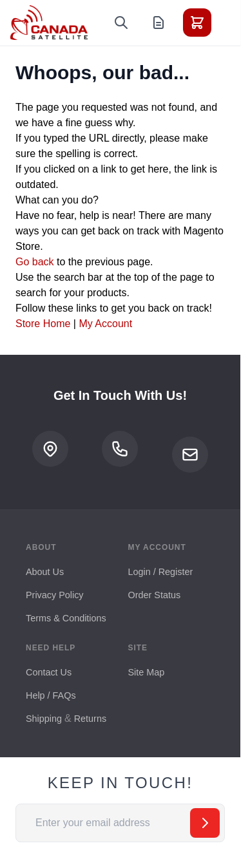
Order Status (155, 595)
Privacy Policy (55, 595)
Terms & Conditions (66, 618)
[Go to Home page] (49, 23)
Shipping (44, 719)
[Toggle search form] (121, 23)
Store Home (43, 324)
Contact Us (49, 672)
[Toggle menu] (233, 23)
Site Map (147, 672)
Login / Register (161, 572)
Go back (35, 262)
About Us (45, 572)
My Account (105, 324)
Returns (90, 719)
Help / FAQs (51, 695)
